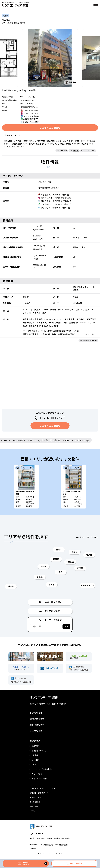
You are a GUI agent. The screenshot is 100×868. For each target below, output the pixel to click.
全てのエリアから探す (89, 537)
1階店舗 (35, 755)
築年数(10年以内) (39, 751)
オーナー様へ (35, 806)
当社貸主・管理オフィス (39, 793)
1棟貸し (35, 765)
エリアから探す (18, 440)
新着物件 (35, 746)
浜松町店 (76, 151)
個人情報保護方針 (62, 845)
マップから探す (36, 731)
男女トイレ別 (37, 774)
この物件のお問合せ (50, 128)
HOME (4, 440)
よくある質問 (35, 802)
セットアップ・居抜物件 (42, 769)
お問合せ (33, 849)
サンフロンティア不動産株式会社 (41, 845)
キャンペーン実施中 (40, 779)
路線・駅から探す (37, 725)
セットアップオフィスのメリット (42, 788)
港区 (32, 440)
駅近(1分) (36, 760)
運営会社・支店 (35, 797)
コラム (32, 811)
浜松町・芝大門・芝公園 (49, 440)
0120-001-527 (52, 418)
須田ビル (69, 440)
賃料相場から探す (37, 719)
